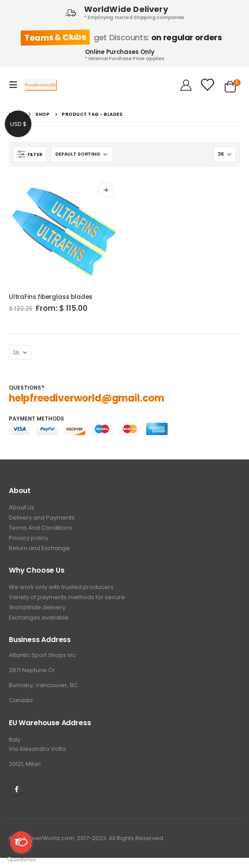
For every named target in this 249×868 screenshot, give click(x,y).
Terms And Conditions (40, 528)
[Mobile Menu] (16, 85)
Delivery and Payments (42, 518)
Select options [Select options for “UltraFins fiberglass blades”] (106, 190)
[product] (65, 231)
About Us (22, 507)
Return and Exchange (39, 548)
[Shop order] (82, 154)
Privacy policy (29, 538)
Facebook (16, 789)
